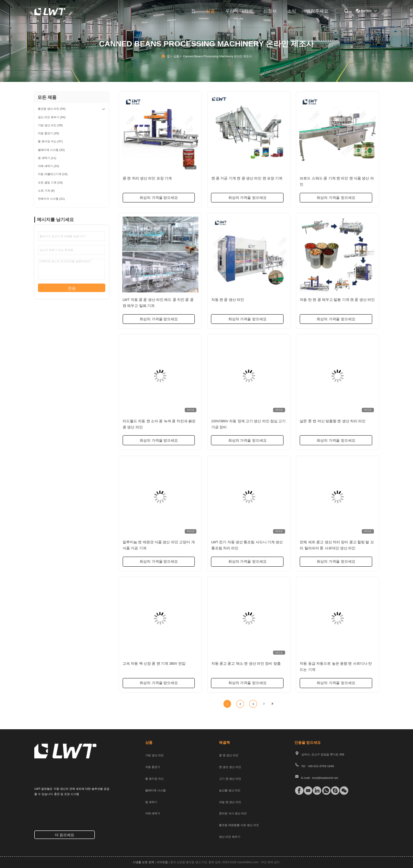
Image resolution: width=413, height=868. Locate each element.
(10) (48, 166)
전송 (72, 288)
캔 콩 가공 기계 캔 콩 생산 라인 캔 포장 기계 (247, 178)
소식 (292, 11)
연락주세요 (317, 11)
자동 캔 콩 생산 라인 (228, 299)
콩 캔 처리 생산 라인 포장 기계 (147, 178)
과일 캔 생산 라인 (230, 802)
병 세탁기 (151, 802)
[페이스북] (297, 791)
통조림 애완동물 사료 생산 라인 (239, 825)
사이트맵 (162, 862)
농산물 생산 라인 (230, 790)
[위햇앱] (324, 791)
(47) (50, 141)
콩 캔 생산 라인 (229, 755)
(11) (47, 158)
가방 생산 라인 (154, 755)
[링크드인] (315, 791)
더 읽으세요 (64, 835)
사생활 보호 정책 (143, 862)
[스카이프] (333, 791)
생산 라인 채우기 (230, 837)
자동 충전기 (153, 767)
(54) (52, 109)
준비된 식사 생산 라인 (233, 813)
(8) (46, 191)
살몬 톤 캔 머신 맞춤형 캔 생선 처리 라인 (333, 421)
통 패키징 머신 (154, 779)
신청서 (270, 11)
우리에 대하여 (239, 11)
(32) (51, 150)
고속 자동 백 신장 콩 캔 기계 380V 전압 (154, 663)
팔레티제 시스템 (155, 790)
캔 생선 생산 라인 (230, 767)
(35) (48, 133)
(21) (51, 199)
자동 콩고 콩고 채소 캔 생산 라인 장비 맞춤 (246, 663)
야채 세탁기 (153, 813)
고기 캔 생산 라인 (230, 779)
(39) (50, 125)
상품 (211, 11)
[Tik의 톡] (306, 791)
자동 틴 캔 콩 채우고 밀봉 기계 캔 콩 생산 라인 (337, 299)
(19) (50, 183)
